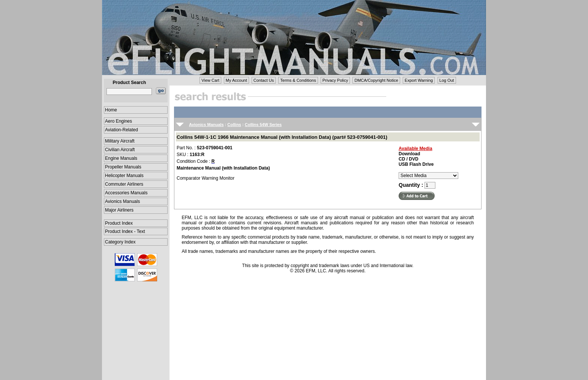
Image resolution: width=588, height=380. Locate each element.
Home (111, 110)
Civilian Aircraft (120, 150)
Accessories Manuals (126, 193)
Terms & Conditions (298, 80)
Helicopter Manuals (124, 176)
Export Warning (419, 80)
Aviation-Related (121, 130)
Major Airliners (119, 210)
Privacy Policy (335, 80)
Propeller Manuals (123, 167)
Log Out (447, 80)
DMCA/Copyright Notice (376, 80)
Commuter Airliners (124, 184)
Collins (234, 125)
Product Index (119, 223)
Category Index (120, 242)
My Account (236, 80)
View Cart (210, 80)
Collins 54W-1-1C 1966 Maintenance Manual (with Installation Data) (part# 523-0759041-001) (282, 137)
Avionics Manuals (122, 201)
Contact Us (264, 80)
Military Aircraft (120, 141)
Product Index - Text (125, 231)
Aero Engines (118, 121)
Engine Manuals (121, 158)
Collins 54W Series (263, 125)
